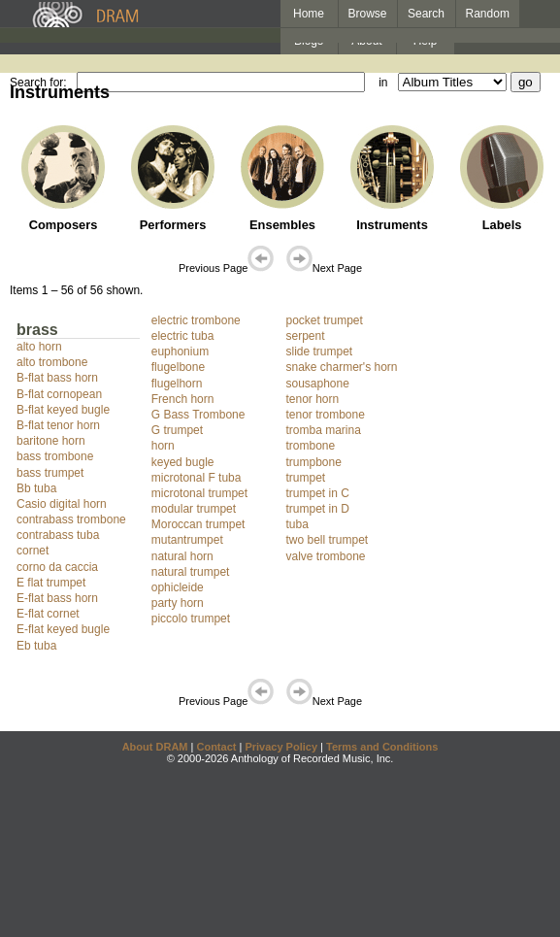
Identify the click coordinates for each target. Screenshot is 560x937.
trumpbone (314, 462)
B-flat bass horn (57, 378)
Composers (64, 225)
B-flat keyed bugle (63, 410)
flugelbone (178, 367)
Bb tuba (36, 488)
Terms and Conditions (382, 747)
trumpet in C (318, 493)
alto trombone (52, 362)
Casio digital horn (62, 504)
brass (37, 330)
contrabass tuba (58, 535)
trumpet (306, 478)
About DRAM (155, 747)
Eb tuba (36, 646)
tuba (297, 524)
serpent (306, 336)
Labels (502, 225)
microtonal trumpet (199, 493)
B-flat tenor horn (58, 425)
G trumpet (177, 430)
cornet (33, 551)
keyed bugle (183, 462)
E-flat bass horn (57, 598)
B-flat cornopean (59, 394)
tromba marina (324, 430)
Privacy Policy (281, 747)
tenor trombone (326, 415)
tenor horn (313, 399)
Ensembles (282, 225)
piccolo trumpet (191, 619)
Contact (216, 747)
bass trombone (55, 456)
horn (163, 446)
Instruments (392, 225)
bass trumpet (50, 473)
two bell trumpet (328, 540)
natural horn (182, 556)
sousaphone (318, 384)
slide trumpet (320, 351)
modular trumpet (194, 509)
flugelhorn (177, 384)
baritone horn (51, 441)
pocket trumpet (325, 320)
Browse (368, 14)
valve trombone (326, 556)
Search (426, 14)
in (383, 83)
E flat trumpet (51, 583)
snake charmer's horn (342, 367)
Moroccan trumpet (198, 524)
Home (309, 14)
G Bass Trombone (198, 415)
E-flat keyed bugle (63, 629)
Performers (173, 225)
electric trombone (196, 320)
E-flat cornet (48, 614)
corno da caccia (57, 567)
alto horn (39, 347)
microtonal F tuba (197, 478)
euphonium (180, 351)
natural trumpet (191, 572)
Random (488, 14)
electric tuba (183, 336)
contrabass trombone (71, 519)
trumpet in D (318, 509)
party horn (178, 603)
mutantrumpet (187, 540)
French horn (183, 399)
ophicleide (178, 587)
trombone (311, 446)
